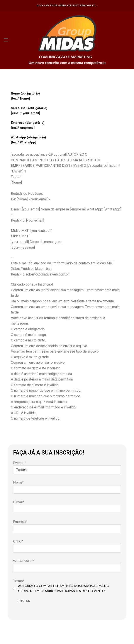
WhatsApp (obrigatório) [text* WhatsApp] (28, 140)
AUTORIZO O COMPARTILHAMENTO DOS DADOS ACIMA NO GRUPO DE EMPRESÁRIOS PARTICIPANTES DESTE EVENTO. (61, 588)
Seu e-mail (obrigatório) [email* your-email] (29, 111)
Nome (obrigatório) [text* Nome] (25, 96)
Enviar (24, 601)
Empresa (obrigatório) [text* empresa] (28, 125)
